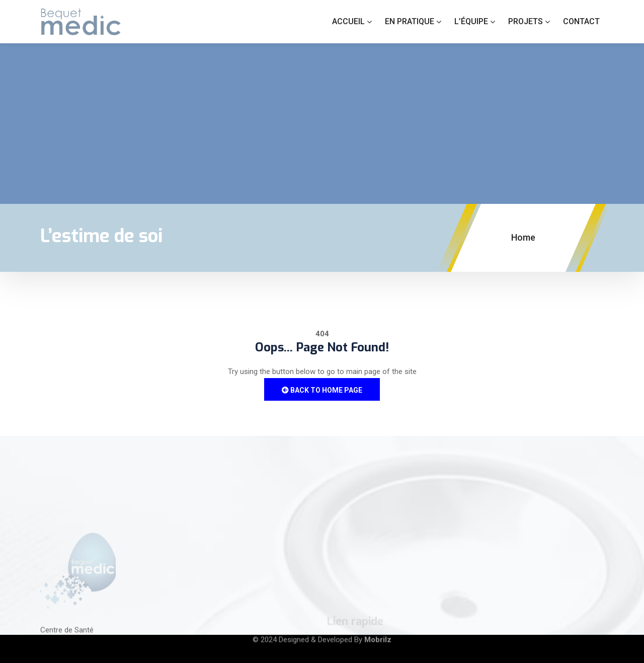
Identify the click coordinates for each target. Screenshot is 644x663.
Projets (526, 21)
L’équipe (471, 21)
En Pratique (410, 21)
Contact (581, 21)
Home (523, 237)
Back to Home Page (322, 390)
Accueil (348, 21)
